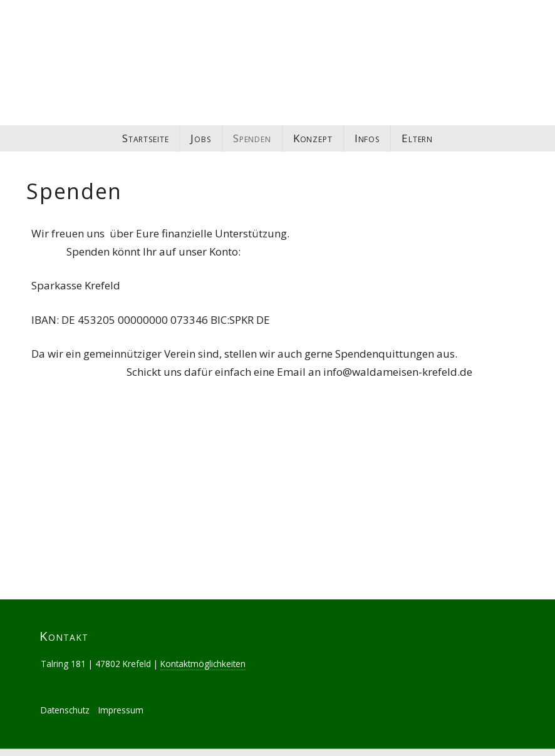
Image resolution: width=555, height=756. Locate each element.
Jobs (200, 138)
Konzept (313, 138)
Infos (367, 138)
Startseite (146, 138)
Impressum (121, 696)
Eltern (417, 138)
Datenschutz (65, 696)
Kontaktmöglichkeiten (203, 649)
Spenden (252, 138)
